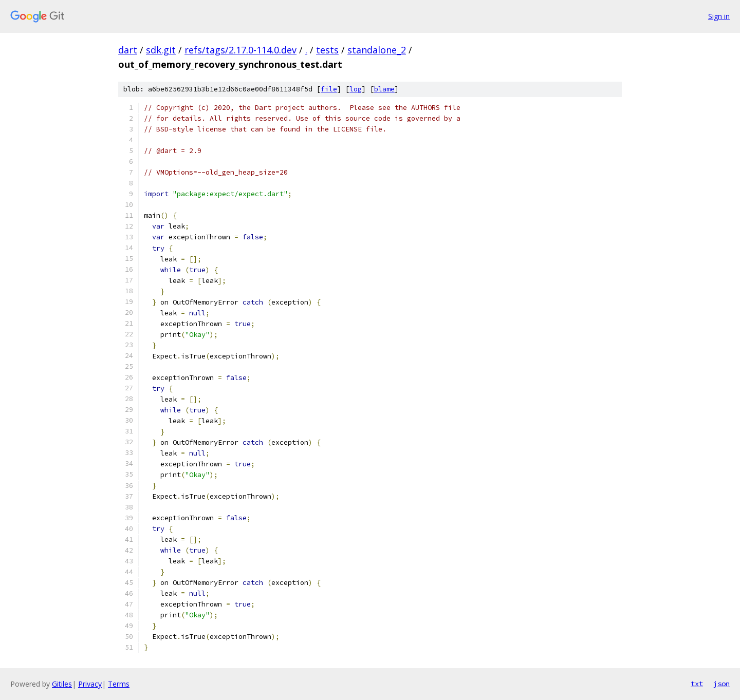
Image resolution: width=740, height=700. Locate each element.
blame (384, 89)
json (721, 684)
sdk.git (161, 50)
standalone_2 (377, 50)
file (329, 89)
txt (697, 684)
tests (327, 50)
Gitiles (62, 684)
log (356, 89)
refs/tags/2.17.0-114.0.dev (240, 50)
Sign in (719, 16)
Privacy (90, 684)
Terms (119, 684)
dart (128, 50)
